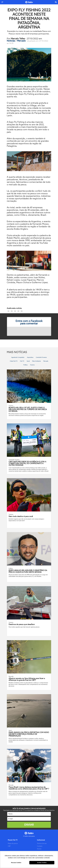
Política (25, 365)
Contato (40, 846)
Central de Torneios (41, 357)
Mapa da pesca (13, 843)
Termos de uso (42, 843)
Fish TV (22, 361)
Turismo (32, 365)
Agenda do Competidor (18, 357)
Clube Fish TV (14, 361)
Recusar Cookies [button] (16, 863)
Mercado (22, 41)
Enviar (29, 825)
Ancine (39, 849)
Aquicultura (30, 357)
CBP (9, 846)
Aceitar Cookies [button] (42, 863)
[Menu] (2, 2)
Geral (28, 361)
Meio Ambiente (36, 361)
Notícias (11, 41)
